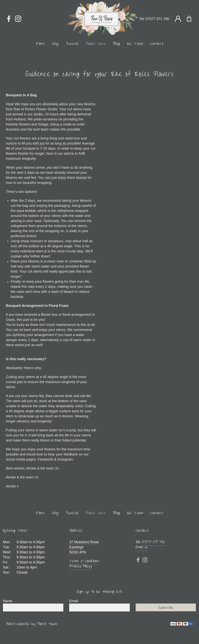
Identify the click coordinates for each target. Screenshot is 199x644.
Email (74, 601)
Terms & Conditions (84, 561)
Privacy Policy (80, 566)
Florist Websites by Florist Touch (31, 624)
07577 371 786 (157, 19)
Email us (142, 547)
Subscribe (166, 608)
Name (8, 601)
